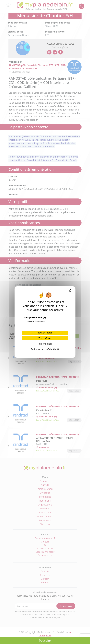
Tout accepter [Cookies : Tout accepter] (45, 333)
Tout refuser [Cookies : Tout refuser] (45, 338)
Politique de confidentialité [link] (45, 349)
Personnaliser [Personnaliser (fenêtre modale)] (45, 344)
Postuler (45, 641)
